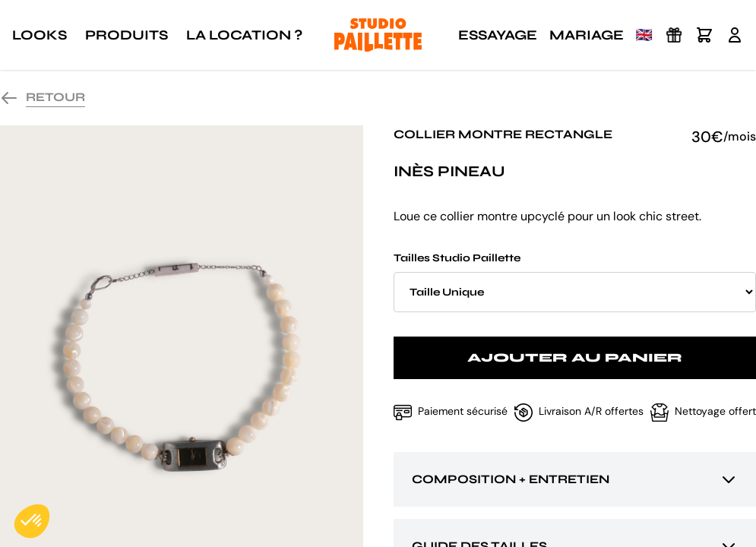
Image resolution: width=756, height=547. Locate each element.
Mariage (587, 35)
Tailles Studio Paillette (575, 282)
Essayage (498, 35)
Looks (40, 35)
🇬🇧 (644, 35)
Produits (127, 35)
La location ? (244, 35)
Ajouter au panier (575, 357)
